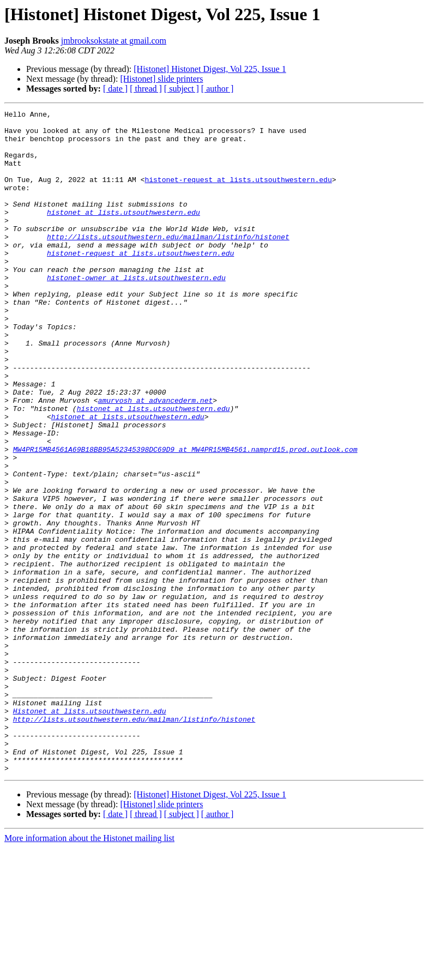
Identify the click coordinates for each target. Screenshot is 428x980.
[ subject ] (182, 89)
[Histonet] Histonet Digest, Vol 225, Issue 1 (210, 69)
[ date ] (115, 89)
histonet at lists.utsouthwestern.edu (123, 233)
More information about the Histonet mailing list (89, 970)
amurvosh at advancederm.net (156, 459)
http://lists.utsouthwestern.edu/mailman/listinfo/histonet (168, 263)
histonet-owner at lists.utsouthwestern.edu (136, 312)
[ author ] (218, 89)
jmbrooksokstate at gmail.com (114, 41)
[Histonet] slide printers (161, 79)
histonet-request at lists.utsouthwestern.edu (238, 194)
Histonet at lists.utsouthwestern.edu (90, 832)
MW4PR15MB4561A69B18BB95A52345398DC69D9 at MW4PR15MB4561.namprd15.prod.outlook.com (185, 518)
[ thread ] (146, 89)
